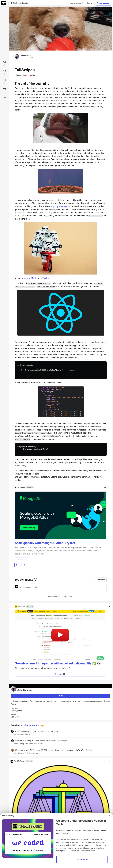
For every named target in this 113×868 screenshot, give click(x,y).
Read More (21, 565)
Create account (103, 3)
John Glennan (26, 55)
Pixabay (46, 278)
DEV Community (32, 725)
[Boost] (5, 89)
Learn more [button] (82, 859)
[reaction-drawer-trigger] (5, 63)
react (18, 75)
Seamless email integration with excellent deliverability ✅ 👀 (58, 663)
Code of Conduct (54, 597)
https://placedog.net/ (60, 206)
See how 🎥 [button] (60, 674)
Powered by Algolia (76, 3)
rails (32, 75)
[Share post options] (5, 98)
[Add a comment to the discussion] (63, 588)
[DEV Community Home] (4, 3)
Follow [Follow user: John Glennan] (61, 696)
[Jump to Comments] (5, 72)
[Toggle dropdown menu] (105, 487)
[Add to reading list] (5, 81)
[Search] (11, 3)
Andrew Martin (30, 278)
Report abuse (68, 597)
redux (25, 75)
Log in (90, 3)
